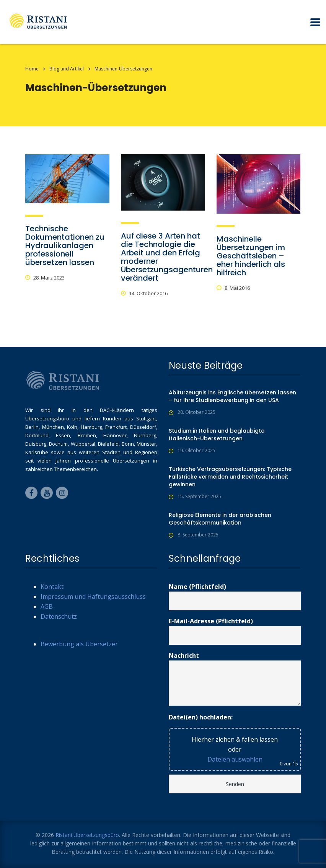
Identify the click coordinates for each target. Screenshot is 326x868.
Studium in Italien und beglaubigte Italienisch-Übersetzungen (217, 435)
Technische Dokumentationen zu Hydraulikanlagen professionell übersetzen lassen (65, 245)
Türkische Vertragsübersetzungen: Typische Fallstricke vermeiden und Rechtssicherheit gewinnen (230, 477)
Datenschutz (59, 616)
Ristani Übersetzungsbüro (87, 835)
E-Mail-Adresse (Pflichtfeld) (235, 631)
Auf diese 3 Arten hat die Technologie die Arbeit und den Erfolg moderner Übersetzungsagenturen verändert (167, 257)
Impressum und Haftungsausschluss (93, 597)
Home (32, 69)
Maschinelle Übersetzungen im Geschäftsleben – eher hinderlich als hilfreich (251, 256)
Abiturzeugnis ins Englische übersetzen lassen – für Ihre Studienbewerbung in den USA (232, 396)
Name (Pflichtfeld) (235, 596)
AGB (47, 606)
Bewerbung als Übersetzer (79, 644)
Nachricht (235, 678)
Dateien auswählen (235, 759)
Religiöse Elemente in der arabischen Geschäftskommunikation (220, 519)
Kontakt (52, 587)
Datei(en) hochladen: (201, 717)
